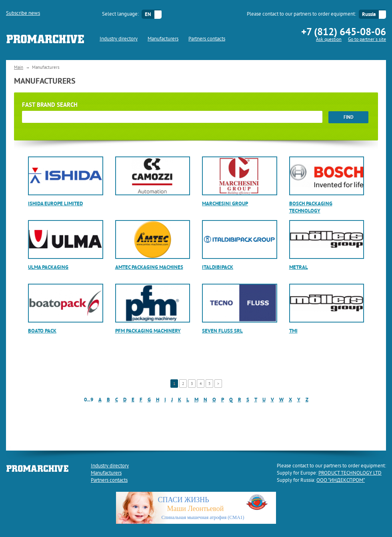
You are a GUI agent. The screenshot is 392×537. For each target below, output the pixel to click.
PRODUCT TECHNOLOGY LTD (350, 473)
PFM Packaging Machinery (148, 331)
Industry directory (119, 39)
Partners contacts (207, 39)
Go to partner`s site (367, 40)
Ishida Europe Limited (55, 203)
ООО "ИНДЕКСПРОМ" (341, 481)
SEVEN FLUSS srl (222, 331)
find (349, 117)
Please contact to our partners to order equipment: (301, 14)
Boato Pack (42, 331)
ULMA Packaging (48, 267)
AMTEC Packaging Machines (149, 267)
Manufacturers (163, 39)
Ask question (329, 40)
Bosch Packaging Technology (311, 207)
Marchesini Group (225, 203)
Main (19, 68)
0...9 (89, 400)
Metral (299, 267)
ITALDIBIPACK (218, 267)
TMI (293, 331)
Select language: (120, 14)
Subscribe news (23, 14)
